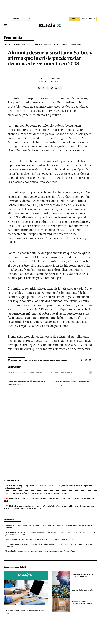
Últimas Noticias (75, 45)
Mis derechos (37, 45)
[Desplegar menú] (6, 25)
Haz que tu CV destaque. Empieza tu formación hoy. (82, 603)
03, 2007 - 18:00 (53, 82)
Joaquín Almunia (67, 373)
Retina (65, 45)
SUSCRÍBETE (74, 19)
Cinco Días (57, 45)
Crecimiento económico (17, 373)
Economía (13, 38)
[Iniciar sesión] (89, 19)
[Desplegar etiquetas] (91, 372)
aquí (62, 385)
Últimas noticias (11, 481)
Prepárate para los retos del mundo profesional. (83, 575)
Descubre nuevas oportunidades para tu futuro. (84, 589)
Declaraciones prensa (37, 373)
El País (44, 78)
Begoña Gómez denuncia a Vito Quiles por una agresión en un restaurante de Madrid (39, 539)
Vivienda (17, 45)
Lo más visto (9, 520)
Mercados (8, 45)
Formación (26, 45)
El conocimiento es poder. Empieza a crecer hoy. (25, 612)
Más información (15, 385)
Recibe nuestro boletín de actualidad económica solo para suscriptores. (39, 360)
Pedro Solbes (53, 373)
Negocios (47, 45)
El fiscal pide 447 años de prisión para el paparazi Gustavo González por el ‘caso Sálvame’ (41, 551)
